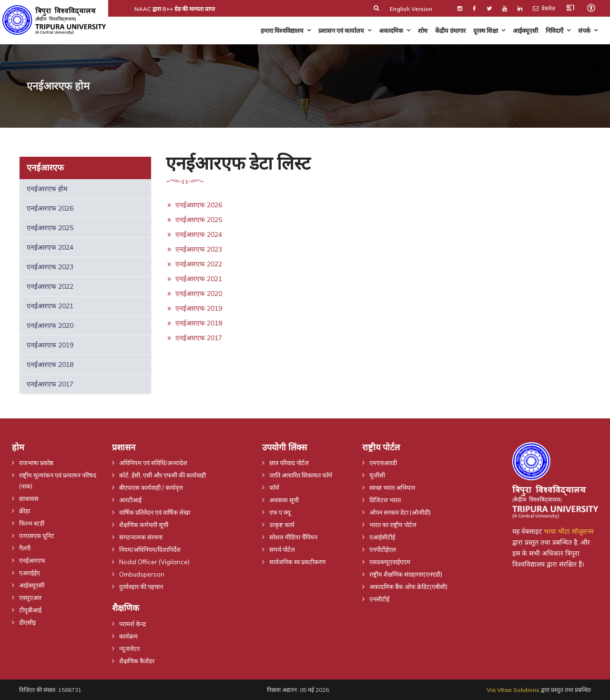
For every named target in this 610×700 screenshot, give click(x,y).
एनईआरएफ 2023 (50, 267)
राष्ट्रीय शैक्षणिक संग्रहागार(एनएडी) (406, 574)
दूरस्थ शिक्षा (486, 30)
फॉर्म (274, 487)
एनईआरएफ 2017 (50, 384)
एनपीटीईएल (383, 549)
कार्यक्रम (128, 636)
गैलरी (25, 548)
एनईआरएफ (32, 560)
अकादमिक (391, 30)
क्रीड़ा (25, 511)
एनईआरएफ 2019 (50, 345)
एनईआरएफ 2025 (50, 228)
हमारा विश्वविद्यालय (282, 30)
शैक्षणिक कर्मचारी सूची (144, 525)
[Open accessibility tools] (591, 8)
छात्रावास (29, 498)
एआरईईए (30, 573)
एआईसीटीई (382, 537)
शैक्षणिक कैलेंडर (137, 661)
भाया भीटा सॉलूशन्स (569, 531)
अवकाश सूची (284, 500)
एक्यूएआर (30, 598)
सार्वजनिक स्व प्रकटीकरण (297, 562)
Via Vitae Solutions (513, 690)
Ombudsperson (142, 574)
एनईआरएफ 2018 (50, 365)
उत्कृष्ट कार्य (282, 525)
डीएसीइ (27, 622)
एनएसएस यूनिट (37, 536)
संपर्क (584, 30)
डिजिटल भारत (385, 500)
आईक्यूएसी (525, 30)
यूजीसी (377, 475)
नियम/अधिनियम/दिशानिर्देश (150, 549)
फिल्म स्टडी (32, 523)
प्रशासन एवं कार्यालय (341, 30)
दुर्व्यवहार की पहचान (141, 587)
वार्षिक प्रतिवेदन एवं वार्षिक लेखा (155, 512)
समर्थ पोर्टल (282, 549)
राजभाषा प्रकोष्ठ (36, 463)
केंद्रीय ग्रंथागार (450, 30)
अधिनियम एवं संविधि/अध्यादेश (153, 463)
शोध (423, 30)
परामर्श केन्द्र (132, 624)
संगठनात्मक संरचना (141, 537)
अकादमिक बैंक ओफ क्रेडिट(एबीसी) (408, 587)
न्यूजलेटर (129, 649)
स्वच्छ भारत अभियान (392, 487)
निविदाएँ (554, 30)
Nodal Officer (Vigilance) (154, 562)
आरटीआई (130, 500)
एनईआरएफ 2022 (50, 286)
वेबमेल (544, 8)
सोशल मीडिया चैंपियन (293, 537)
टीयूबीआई (30, 610)
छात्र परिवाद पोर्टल (289, 463)
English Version (411, 9)
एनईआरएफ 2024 (50, 247)
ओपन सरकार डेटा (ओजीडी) (400, 512)
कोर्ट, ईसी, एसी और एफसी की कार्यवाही (163, 475)
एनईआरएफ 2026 (50, 208)
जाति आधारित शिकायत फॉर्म (301, 475)
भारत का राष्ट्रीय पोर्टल (393, 525)
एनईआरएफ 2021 (50, 306)
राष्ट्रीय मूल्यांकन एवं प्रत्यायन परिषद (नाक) (58, 481)
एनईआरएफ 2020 (50, 325)
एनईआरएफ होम (47, 189)
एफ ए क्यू (280, 512)
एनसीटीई (379, 599)
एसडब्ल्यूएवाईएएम (390, 562)
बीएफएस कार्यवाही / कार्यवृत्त (151, 487)
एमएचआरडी (383, 463)
